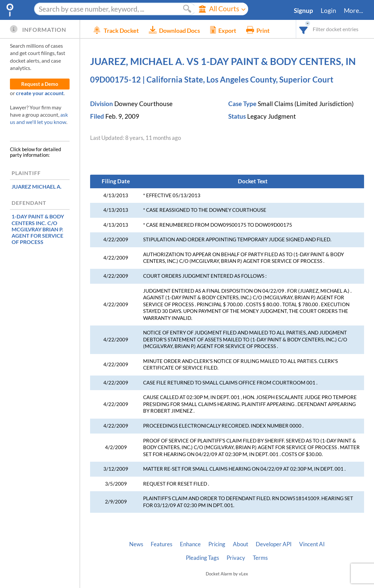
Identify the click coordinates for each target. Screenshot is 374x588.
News (136, 544)
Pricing (217, 544)
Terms (260, 558)
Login (328, 11)
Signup (303, 11)
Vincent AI (312, 544)
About (240, 544)
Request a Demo (40, 84)
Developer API (274, 544)
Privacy (236, 558)
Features (161, 544)
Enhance (190, 544)
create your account (40, 93)
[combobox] (304, 29)
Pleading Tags (202, 558)
